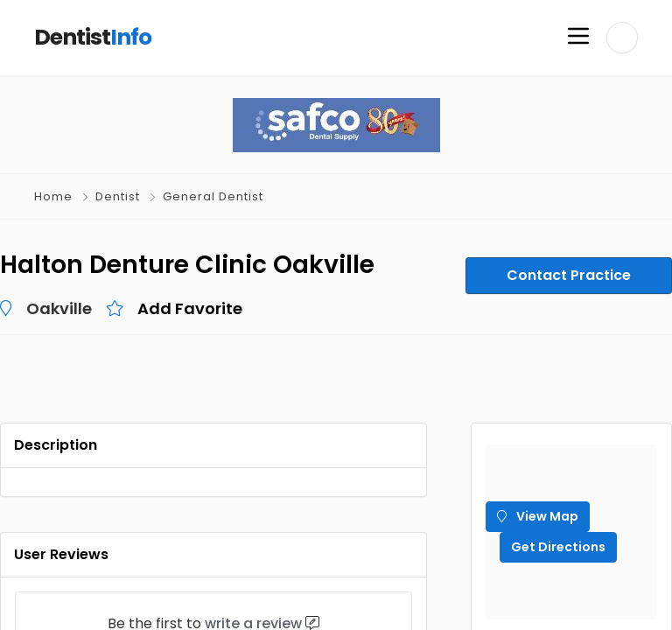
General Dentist (213, 196)
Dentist (118, 196)
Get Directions (558, 547)
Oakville (59, 308)
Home (53, 196)
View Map (538, 516)
